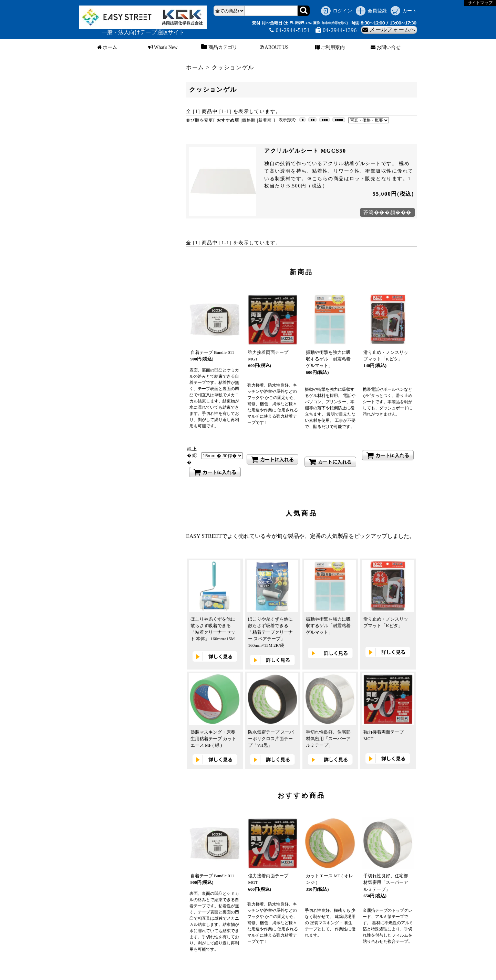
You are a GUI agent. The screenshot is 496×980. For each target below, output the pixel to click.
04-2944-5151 (290, 30)
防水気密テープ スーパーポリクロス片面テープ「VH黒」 (271, 739)
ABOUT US (274, 47)
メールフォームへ (389, 29)
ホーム (107, 47)
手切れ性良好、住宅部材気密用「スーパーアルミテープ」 (328, 739)
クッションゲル (233, 67)
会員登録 (377, 11)
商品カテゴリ (218, 47)
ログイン (342, 11)
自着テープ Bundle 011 (212, 353)
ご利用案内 (330, 47)
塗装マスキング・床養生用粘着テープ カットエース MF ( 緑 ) (213, 739)
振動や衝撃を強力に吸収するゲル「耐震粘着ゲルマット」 (328, 359)
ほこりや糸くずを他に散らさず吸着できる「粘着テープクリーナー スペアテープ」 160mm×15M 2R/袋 (270, 632)
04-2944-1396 (336, 30)
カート (410, 11)
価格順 (249, 120)
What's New (163, 47)
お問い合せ (386, 47)
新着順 (265, 120)
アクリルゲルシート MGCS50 (305, 151)
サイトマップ (480, 3)
